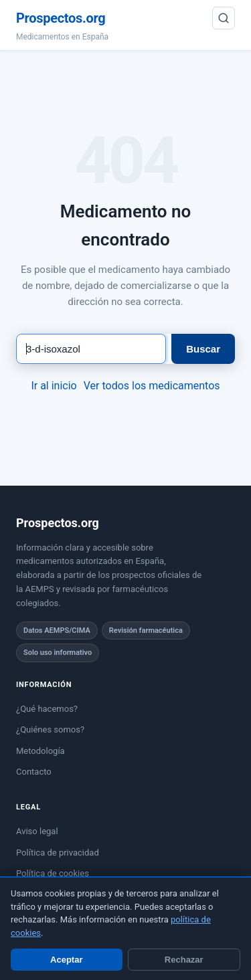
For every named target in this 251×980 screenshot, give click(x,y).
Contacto (34, 772)
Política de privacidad (58, 853)
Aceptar (66, 960)
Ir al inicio (54, 386)
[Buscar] (224, 18)
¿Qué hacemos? (47, 709)
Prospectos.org (61, 18)
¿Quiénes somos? (50, 729)
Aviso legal (37, 831)
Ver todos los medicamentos (152, 386)
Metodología (40, 751)
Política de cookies (53, 873)
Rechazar (184, 960)
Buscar (203, 349)
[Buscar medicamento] (91, 349)
